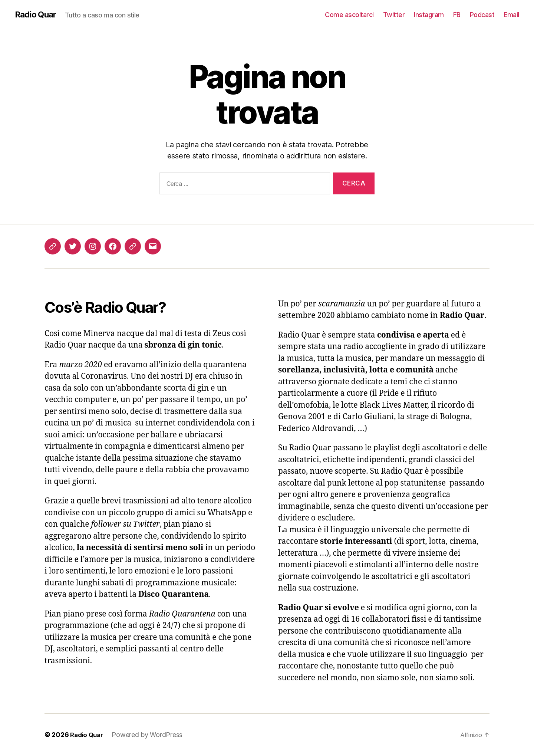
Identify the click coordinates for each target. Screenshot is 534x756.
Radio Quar (37, 15)
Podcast (482, 15)
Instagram (429, 15)
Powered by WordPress (150, 735)
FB (457, 15)
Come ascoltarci (349, 15)
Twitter (394, 15)
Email (511, 15)
